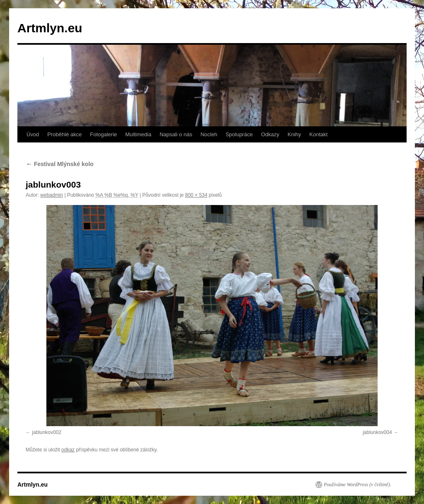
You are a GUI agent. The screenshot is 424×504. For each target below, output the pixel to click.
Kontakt (318, 134)
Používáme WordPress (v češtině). (358, 485)
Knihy (295, 134)
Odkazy (270, 134)
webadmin (52, 195)
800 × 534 (196, 195)
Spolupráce (239, 134)
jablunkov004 (377, 432)
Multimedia (139, 134)
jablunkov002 (47, 432)
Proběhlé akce (64, 134)
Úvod (33, 134)
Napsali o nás (176, 134)
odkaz (68, 450)
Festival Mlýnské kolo (60, 164)
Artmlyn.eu (50, 28)
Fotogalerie (103, 134)
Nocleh (209, 134)
